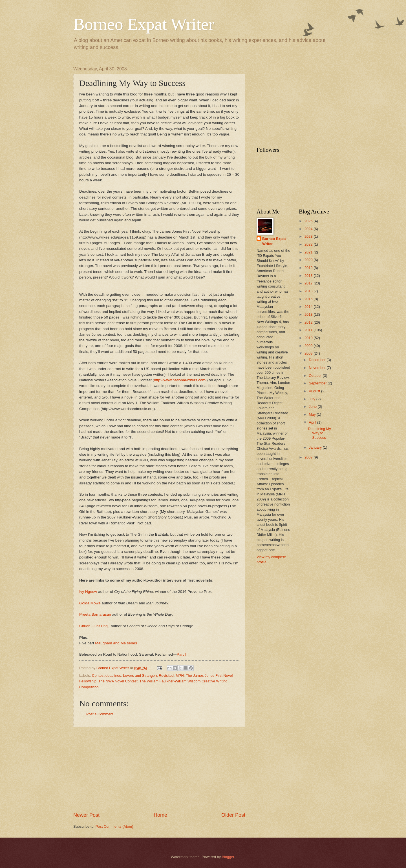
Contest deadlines (106, 676)
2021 (309, 252)
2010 (309, 338)
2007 (309, 457)
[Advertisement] (159, 769)
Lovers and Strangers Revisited (148, 676)
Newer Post (86, 815)
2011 (309, 330)
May (313, 414)
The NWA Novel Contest (118, 681)
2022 (309, 244)
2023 (309, 236)
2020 (309, 260)
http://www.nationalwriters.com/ (180, 380)
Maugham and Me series (116, 643)
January (316, 447)
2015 (309, 299)
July (312, 399)
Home (160, 815)
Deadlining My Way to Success (319, 433)
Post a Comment (100, 714)
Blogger (228, 857)
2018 (309, 276)
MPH (180, 676)
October (316, 376)
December (318, 360)
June (313, 407)
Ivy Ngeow (88, 592)
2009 (309, 346)
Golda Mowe (90, 603)
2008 (309, 353)
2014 (309, 307)
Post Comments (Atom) (114, 826)
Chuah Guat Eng (93, 626)
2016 (309, 291)
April (313, 422)
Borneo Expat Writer (144, 24)
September (318, 383)
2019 (309, 268)
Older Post (233, 815)
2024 (309, 229)
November (318, 368)
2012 (309, 322)
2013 (309, 314)
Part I (181, 654)
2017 (309, 283)
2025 (309, 221)
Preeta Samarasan (95, 614)
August (315, 391)
